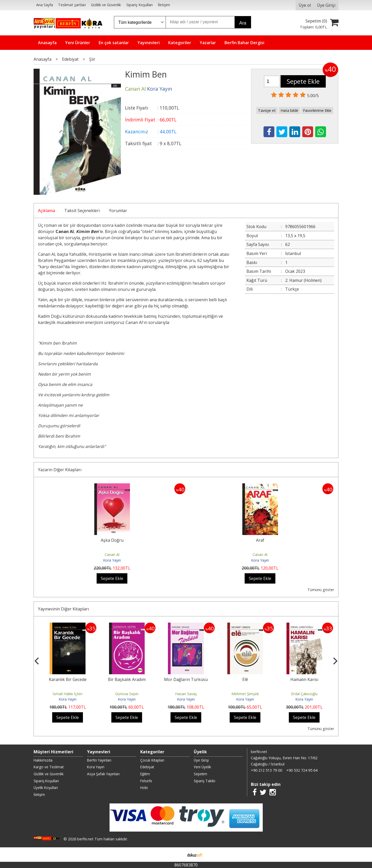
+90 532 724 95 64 (302, 770)
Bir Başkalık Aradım (127, 679)
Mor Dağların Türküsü (186, 679)
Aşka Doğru (112, 540)
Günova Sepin (127, 694)
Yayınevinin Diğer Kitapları (63, 609)
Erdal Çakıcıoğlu (304, 694)
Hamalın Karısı (304, 679)
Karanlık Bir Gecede (68, 679)
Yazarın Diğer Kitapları (60, 470)
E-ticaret (178, 855)
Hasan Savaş (186, 694)
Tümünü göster (321, 590)
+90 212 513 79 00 (266, 770)
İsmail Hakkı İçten (68, 694)
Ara (243, 23)
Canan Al (112, 555)
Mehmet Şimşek (245, 694)
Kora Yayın (112, 560)
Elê (245, 679)
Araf (260, 540)
